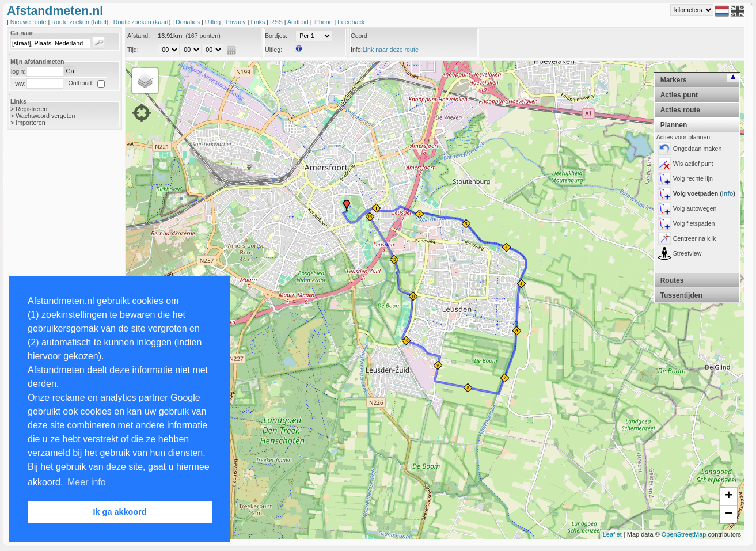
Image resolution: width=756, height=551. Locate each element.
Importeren (31, 123)
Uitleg (214, 22)
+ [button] (729, 496)
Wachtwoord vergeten (45, 116)
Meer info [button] (87, 482)
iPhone (324, 22)
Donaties (189, 22)
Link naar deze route (391, 50)
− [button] (729, 514)
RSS (277, 22)
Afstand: (138, 36)
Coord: (360, 36)
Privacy (237, 22)
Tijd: (133, 50)
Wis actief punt (693, 164)
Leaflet (612, 534)
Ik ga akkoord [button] (120, 512)
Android (299, 22)
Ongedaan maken (698, 149)
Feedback (351, 22)
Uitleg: (273, 50)
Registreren (31, 109)
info (728, 193)
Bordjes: (276, 36)
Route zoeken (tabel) (81, 22)
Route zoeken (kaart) (143, 22)
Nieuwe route (29, 22)
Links (259, 22)
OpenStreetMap (684, 534)
